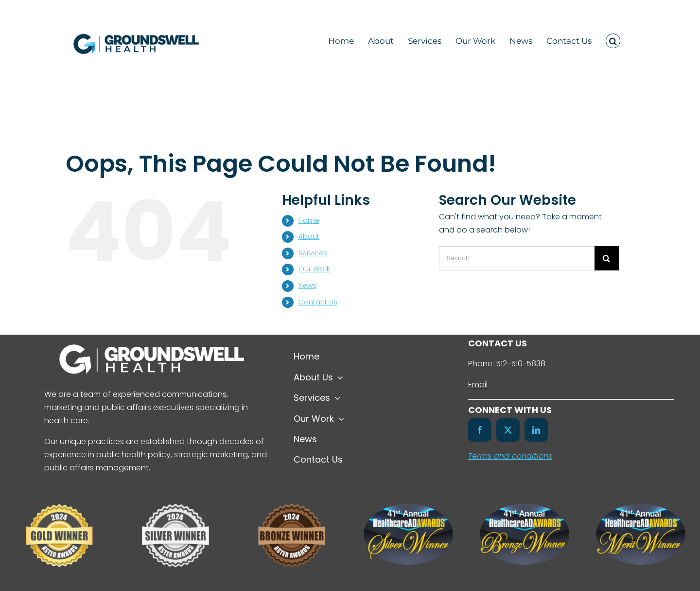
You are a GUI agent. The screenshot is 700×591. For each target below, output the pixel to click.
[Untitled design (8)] (292, 495)
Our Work (314, 269)
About (309, 236)
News (307, 286)
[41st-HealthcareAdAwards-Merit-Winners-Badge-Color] (641, 508)
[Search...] (517, 258)
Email (478, 385)
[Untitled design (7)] (59, 495)
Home (309, 220)
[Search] (607, 258)
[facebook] (480, 430)
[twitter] (508, 430)
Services (313, 253)
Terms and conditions (510, 456)
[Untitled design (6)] (175, 495)
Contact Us (318, 302)
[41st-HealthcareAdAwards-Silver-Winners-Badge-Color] (408, 508)
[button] (613, 39)
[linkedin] (536, 430)
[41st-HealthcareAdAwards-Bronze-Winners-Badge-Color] (525, 508)
